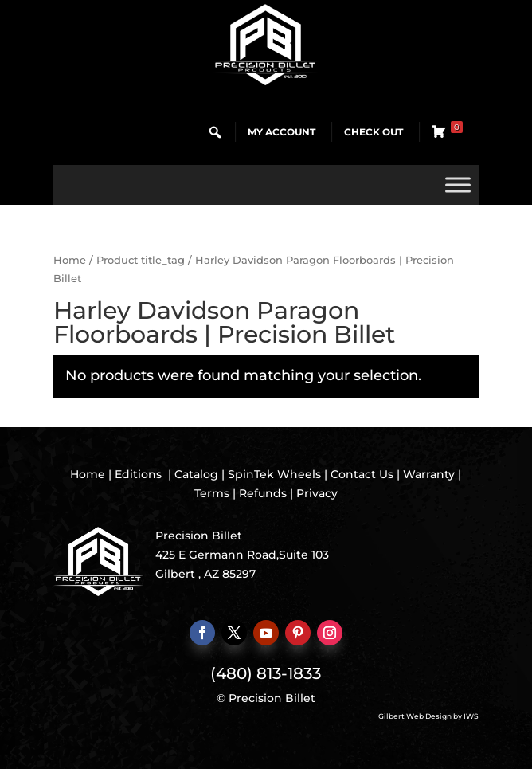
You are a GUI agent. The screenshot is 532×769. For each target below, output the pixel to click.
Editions (138, 474)
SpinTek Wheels (274, 474)
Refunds (263, 493)
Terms (212, 493)
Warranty (429, 474)
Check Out (374, 132)
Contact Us (362, 474)
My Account (282, 132)
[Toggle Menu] (458, 184)
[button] (215, 132)
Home (70, 260)
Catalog (196, 474)
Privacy (317, 493)
